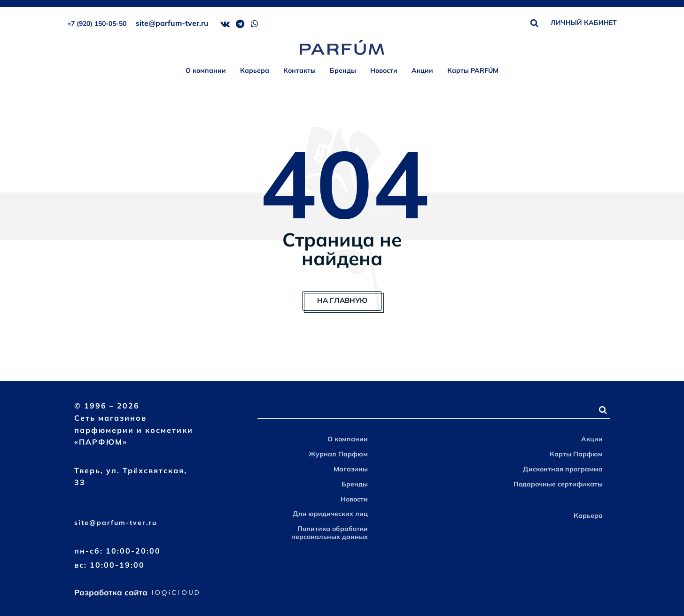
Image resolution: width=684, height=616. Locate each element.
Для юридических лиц (330, 514)
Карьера (255, 70)
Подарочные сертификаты (558, 484)
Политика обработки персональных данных (330, 533)
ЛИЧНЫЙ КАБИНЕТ (584, 23)
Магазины (351, 469)
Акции (422, 70)
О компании (206, 70)
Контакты (299, 70)
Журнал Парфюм (338, 454)
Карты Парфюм (576, 454)
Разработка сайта (136, 592)
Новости (384, 70)
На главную (342, 300)
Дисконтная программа (563, 469)
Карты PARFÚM (473, 70)
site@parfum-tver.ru (172, 23)
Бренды (343, 70)
